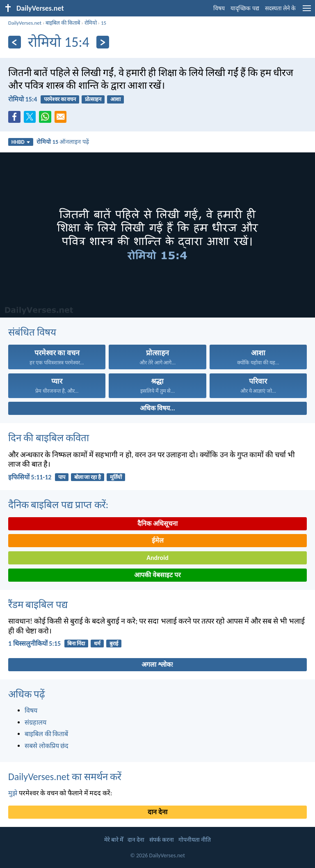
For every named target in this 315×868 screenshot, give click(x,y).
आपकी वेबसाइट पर (157, 575)
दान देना (157, 812)
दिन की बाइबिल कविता (49, 438)
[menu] (307, 11)
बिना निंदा (76, 644)
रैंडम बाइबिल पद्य (38, 604)
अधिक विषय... (157, 408)
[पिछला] (15, 42)
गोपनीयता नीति (195, 840)
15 (104, 23)
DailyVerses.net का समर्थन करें (65, 777)
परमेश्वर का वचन (60, 99)
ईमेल (158, 540)
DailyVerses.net (25, 23)
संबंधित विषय (32, 332)
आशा (115, 99)
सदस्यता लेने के (280, 8)
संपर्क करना (162, 840)
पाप (62, 477)
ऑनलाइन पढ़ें (63, 142)
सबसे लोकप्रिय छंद (47, 746)
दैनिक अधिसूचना (157, 524)
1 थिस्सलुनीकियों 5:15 (34, 644)
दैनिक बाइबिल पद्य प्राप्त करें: (58, 505)
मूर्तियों (116, 477)
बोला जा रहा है (88, 477)
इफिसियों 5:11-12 (30, 477)
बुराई (114, 644)
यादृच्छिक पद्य (245, 8)
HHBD (21, 142)
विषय (219, 8)
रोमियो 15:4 (23, 99)
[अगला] (103, 42)
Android (157, 558)
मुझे (13, 793)
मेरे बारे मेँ (114, 840)
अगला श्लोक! (157, 664)
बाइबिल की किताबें (63, 23)
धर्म (97, 644)
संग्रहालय (35, 722)
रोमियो (91, 23)
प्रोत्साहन (93, 99)
